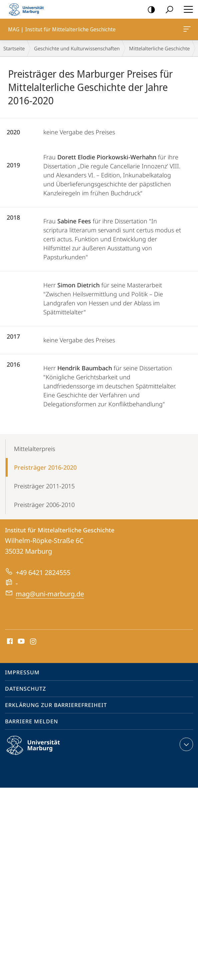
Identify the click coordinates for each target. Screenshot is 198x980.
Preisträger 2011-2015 (44, 486)
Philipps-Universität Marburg (39, 751)
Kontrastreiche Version (149, 10)
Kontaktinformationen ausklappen (185, 744)
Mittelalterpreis (34, 449)
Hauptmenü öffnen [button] (186, 9)
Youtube (20, 642)
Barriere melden (31, 721)
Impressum (22, 672)
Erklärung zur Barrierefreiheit (56, 705)
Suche (167, 10)
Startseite (14, 48)
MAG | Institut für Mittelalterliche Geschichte (186, 30)
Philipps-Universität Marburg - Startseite (28, 9)
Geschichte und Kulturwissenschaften (77, 48)
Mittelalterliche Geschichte (159, 48)
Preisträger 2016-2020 (45, 467)
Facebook (9, 642)
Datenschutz (25, 689)
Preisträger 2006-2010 (44, 505)
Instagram (33, 642)
